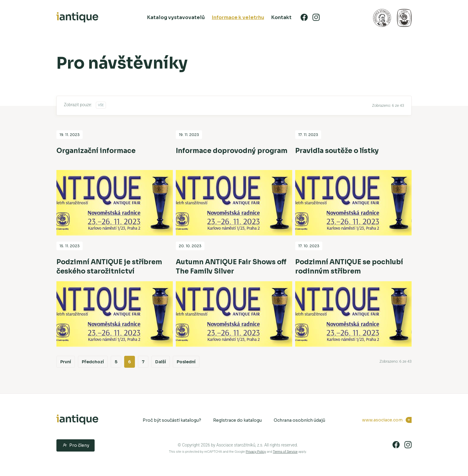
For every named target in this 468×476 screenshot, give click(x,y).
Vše (101, 105)
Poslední (186, 362)
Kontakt (281, 17)
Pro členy (76, 445)
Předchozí (93, 362)
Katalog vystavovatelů (176, 17)
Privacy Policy (256, 452)
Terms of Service (285, 452)
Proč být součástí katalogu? (172, 420)
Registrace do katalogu (237, 420)
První (66, 362)
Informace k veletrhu (238, 17)
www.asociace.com (382, 420)
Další (161, 362)
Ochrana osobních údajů (300, 420)
